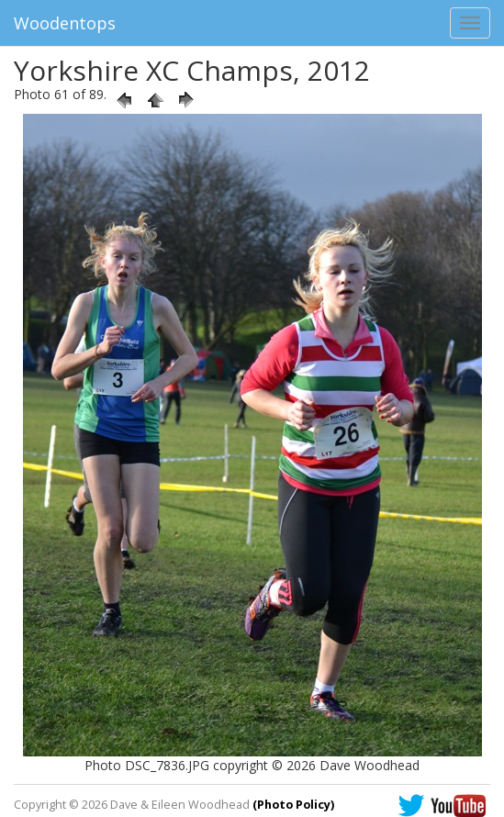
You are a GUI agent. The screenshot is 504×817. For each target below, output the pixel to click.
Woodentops (65, 23)
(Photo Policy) (293, 805)
